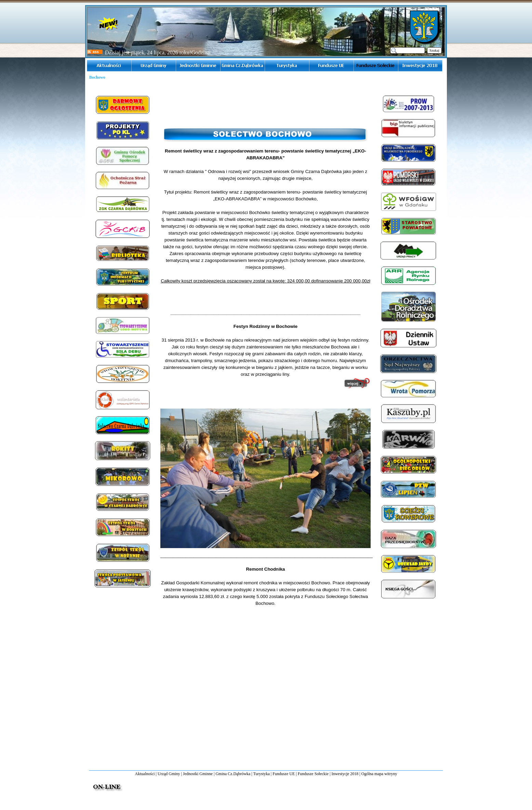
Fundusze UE (284, 774)
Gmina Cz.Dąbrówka (233, 774)
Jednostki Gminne (198, 774)
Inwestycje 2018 (345, 774)
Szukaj (434, 50)
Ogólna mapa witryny (379, 774)
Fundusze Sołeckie (313, 774)
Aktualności (145, 774)
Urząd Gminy (169, 774)
